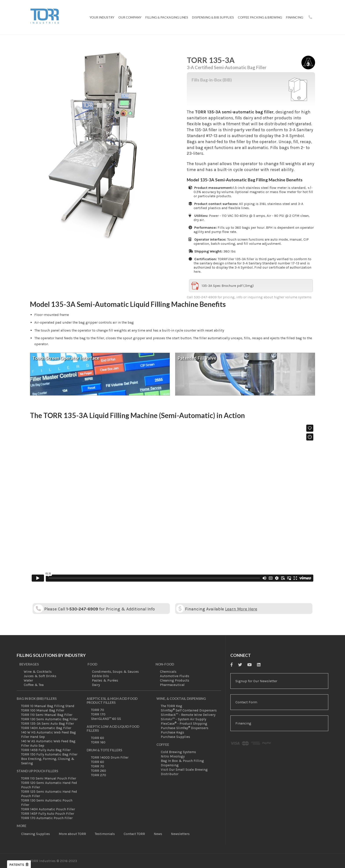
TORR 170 (98, 714)
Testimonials (105, 834)
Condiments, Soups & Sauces (115, 672)
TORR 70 (98, 710)
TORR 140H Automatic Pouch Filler (48, 809)
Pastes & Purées (105, 680)
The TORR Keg (172, 706)
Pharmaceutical (172, 685)
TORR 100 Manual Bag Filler (43, 710)
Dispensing (170, 765)
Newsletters (180, 834)
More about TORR (72, 834)
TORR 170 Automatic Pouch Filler (47, 818)
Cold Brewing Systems (178, 752)
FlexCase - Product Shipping (184, 723)
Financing (295, 17)
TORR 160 (98, 742)
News (158, 834)
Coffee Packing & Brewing (260, 17)
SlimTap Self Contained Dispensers (189, 710)
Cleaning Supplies (36, 834)
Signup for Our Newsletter (256, 681)
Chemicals (168, 672)
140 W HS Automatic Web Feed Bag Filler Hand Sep (49, 735)
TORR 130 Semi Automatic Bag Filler (49, 719)
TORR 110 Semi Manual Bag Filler (47, 715)
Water (28, 680)
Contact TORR (134, 834)
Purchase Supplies (175, 737)
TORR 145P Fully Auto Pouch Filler (48, 814)
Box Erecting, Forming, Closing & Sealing (48, 761)
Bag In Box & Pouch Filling (182, 761)
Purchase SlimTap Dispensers (185, 728)
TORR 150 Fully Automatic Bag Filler (49, 754)
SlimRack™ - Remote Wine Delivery (188, 715)
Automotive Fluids (175, 676)
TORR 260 (99, 771)
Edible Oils (100, 676)
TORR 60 (98, 738)
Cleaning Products (175, 680)
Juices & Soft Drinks (40, 676)
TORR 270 (99, 775)
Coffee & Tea (34, 685)
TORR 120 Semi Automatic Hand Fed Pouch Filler (49, 785)
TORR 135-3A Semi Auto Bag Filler (48, 724)
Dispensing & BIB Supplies (213, 17)
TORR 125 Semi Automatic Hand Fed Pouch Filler (49, 794)
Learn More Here (241, 609)
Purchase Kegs (172, 732)
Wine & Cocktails (38, 672)
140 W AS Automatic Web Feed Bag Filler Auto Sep (48, 743)
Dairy (96, 685)
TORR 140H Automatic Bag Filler (46, 728)
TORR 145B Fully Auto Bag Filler (46, 750)
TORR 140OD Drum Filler (110, 757)
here (197, 272)
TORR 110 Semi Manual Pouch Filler (49, 778)
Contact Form (246, 702)
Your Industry (102, 17)
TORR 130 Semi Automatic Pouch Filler (47, 803)
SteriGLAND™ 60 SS (106, 719)
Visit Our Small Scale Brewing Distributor (184, 772)
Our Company (130, 17)
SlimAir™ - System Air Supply (184, 719)
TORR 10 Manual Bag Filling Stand (48, 706)
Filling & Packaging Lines (167, 17)
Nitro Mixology (173, 756)
